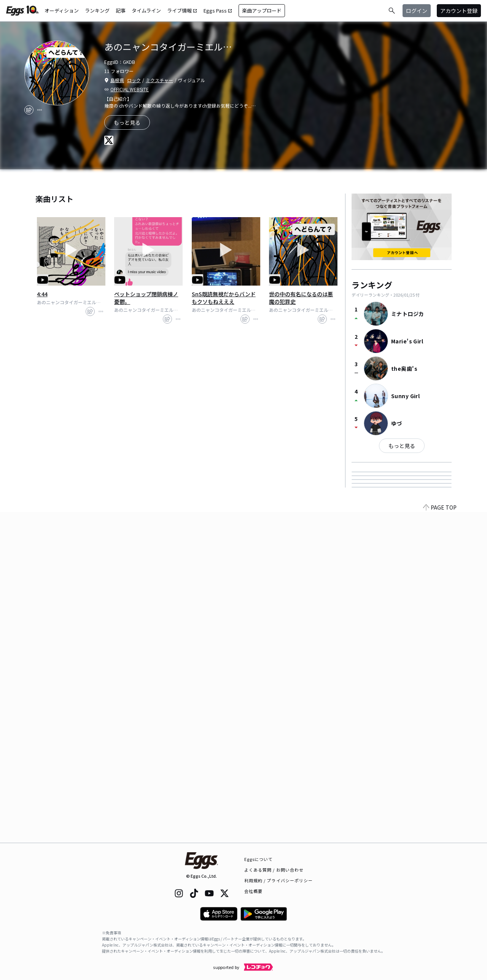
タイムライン (146, 10)
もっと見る (402, 446)
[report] (40, 110)
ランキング (97, 10)
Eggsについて (259, 859)
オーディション (62, 10)
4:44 (42, 294)
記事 (121, 10)
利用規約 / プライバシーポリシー (279, 880)
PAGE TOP (440, 838)
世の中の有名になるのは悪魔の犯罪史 (301, 298)
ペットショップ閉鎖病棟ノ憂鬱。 (146, 298)
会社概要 (253, 891)
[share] (29, 110)
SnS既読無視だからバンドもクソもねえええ (224, 298)
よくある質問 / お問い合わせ (274, 870)
